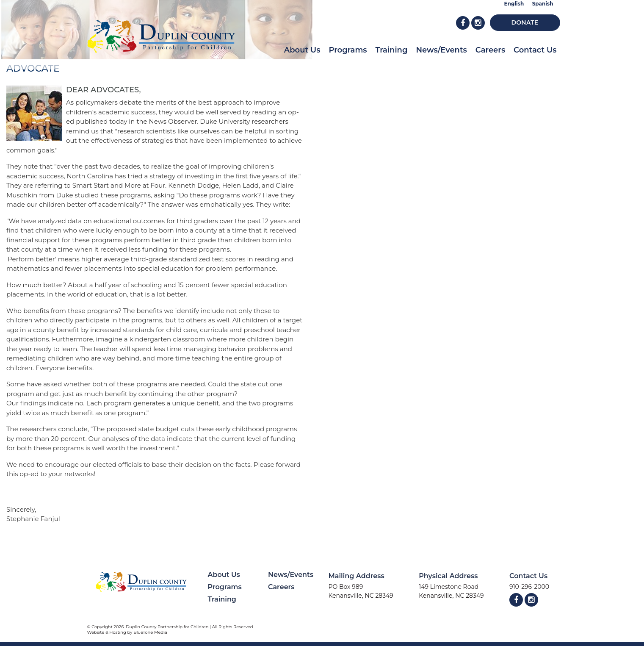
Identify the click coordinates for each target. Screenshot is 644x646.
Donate (525, 22)
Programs (348, 50)
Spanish (543, 4)
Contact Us (535, 50)
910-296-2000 (529, 587)
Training (392, 50)
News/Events (441, 50)
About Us (302, 50)
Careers (490, 50)
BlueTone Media (150, 632)
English (514, 4)
